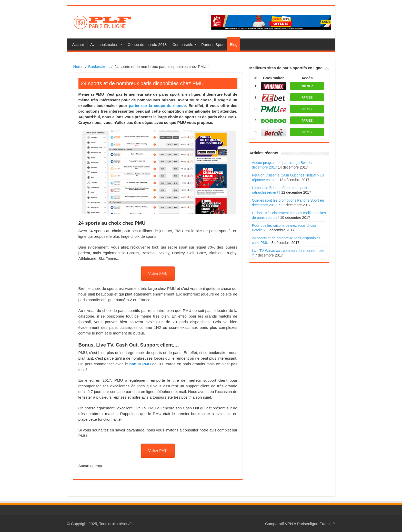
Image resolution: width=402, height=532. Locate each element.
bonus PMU (140, 364)
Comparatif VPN (279, 524)
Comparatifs (183, 45)
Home (78, 67)
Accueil (78, 45)
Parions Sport (213, 45)
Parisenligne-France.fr (316, 524)
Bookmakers (99, 67)
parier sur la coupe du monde (157, 106)
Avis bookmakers (105, 45)
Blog (234, 45)
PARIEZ (307, 86)
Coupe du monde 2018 (147, 45)
